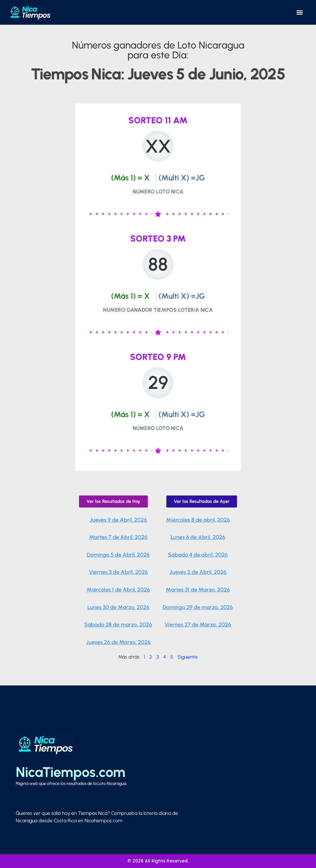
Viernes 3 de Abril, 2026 (118, 572)
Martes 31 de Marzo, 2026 (198, 590)
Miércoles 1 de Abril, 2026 (118, 590)
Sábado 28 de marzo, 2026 (118, 625)
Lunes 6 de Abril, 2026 (198, 537)
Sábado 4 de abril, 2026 (198, 555)
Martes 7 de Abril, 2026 (118, 537)
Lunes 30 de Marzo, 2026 (118, 607)
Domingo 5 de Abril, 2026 (118, 555)
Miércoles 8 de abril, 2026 (198, 520)
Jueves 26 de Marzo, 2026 (118, 642)
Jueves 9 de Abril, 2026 (118, 520)
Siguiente (188, 657)
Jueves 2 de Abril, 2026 (198, 572)
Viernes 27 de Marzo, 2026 (198, 625)
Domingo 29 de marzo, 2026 (198, 607)
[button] (299, 13)
